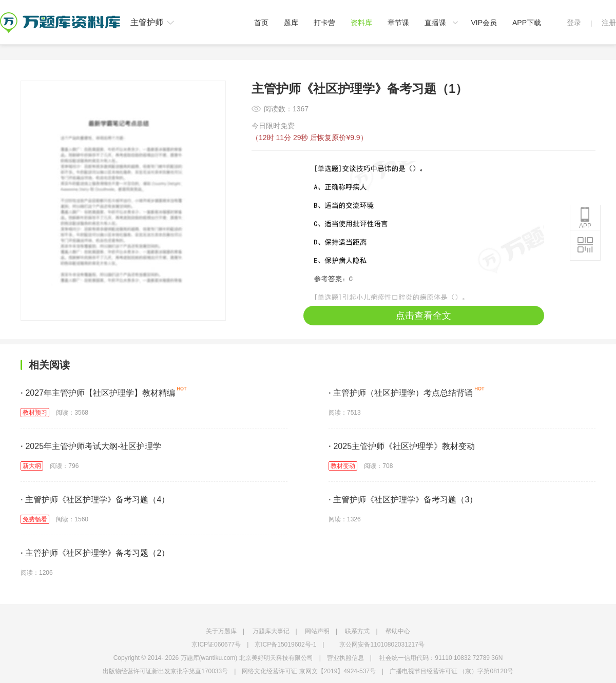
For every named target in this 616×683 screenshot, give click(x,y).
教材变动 (343, 466)
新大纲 (32, 466)
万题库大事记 (271, 631)
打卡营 (324, 23)
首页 (261, 23)
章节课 (398, 23)
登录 (574, 23)
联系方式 (357, 631)
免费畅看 (35, 519)
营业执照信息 (345, 658)
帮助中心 (398, 631)
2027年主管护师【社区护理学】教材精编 (98, 393)
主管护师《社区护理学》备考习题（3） (403, 500)
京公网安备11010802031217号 (382, 645)
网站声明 (317, 631)
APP (585, 218)
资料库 (361, 23)
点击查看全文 (423, 316)
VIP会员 (484, 23)
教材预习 (35, 413)
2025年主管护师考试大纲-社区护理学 (91, 446)
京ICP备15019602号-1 (285, 645)
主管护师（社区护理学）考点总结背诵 (401, 393)
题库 (291, 23)
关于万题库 (221, 631)
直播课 (435, 23)
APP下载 (527, 23)
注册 (609, 23)
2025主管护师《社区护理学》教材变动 (402, 446)
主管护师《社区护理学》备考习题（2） (95, 553)
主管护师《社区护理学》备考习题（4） (95, 500)
